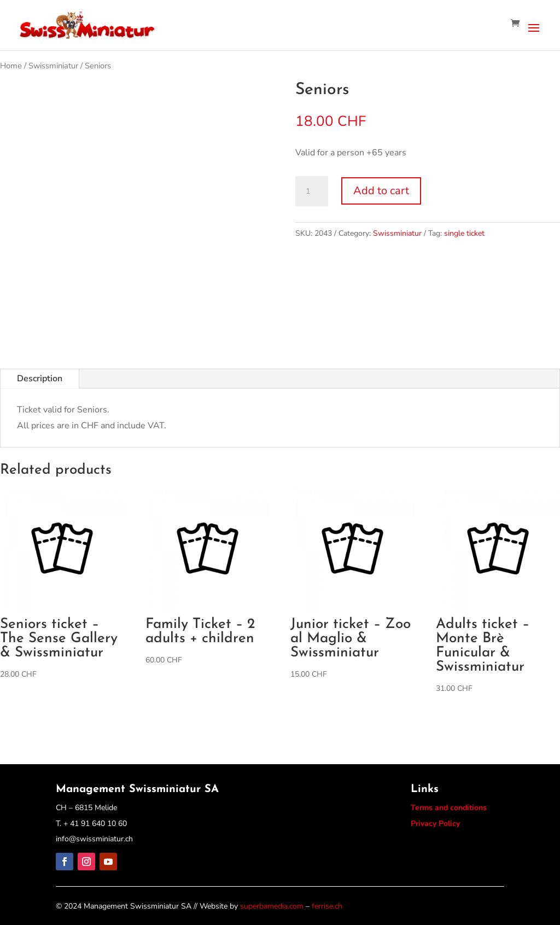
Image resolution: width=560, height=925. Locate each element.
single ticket (464, 233)
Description (40, 379)
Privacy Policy (435, 824)
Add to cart (381, 191)
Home (11, 66)
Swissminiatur (53, 66)
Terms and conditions (449, 808)
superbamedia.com (272, 906)
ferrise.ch (327, 906)
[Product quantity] (312, 191)
